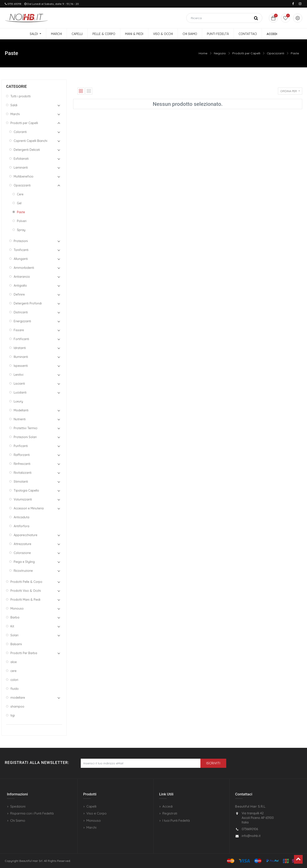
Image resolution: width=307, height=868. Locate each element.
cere (13, 671)
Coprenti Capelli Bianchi (31, 141)
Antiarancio (22, 277)
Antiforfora (21, 526)
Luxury (18, 401)
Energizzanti (22, 321)
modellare (18, 698)
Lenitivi (19, 375)
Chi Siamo (18, 821)
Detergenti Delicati (27, 150)
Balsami (16, 644)
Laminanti (21, 168)
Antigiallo (20, 286)
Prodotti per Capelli (246, 53)
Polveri (22, 221)
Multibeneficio (24, 176)
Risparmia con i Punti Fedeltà (32, 813)
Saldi (14, 105)
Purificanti (21, 446)
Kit (12, 626)
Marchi (15, 114)
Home (203, 53)
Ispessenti (21, 366)
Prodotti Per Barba (24, 653)
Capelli (91, 806)
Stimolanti (21, 482)
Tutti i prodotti (21, 96)
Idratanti (20, 348)
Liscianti (19, 384)
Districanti (21, 312)
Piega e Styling (24, 562)
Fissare (19, 330)
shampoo (17, 707)
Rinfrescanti (22, 464)
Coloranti (20, 132)
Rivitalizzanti (23, 473)
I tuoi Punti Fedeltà (176, 821)
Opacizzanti (276, 53)
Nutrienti (20, 419)
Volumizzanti (23, 499)
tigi (13, 715)
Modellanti (21, 410)
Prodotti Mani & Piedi (25, 600)
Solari (14, 635)
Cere (20, 194)
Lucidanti (20, 392)
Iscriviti (213, 763)
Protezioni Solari (25, 437)
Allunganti (21, 259)
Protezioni (21, 241)
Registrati (170, 813)
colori (14, 680)
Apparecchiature (26, 535)
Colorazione (22, 553)
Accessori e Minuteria (29, 508)
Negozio (220, 53)
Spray (21, 230)
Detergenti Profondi (28, 303)
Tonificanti (21, 250)
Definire (19, 294)
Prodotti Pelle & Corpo (26, 582)
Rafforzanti (22, 455)
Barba (15, 617)
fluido (15, 689)
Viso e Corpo (97, 813)
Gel (19, 203)
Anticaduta (21, 517)
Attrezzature (22, 544)
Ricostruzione (23, 571)
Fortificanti (21, 339)
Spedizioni (18, 806)
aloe (14, 662)
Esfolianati (21, 159)
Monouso (17, 609)
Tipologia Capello (26, 491)
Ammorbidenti (24, 268)
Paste (295, 53)
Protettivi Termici (26, 428)
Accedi (168, 806)
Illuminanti (21, 357)
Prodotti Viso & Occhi (26, 591)
